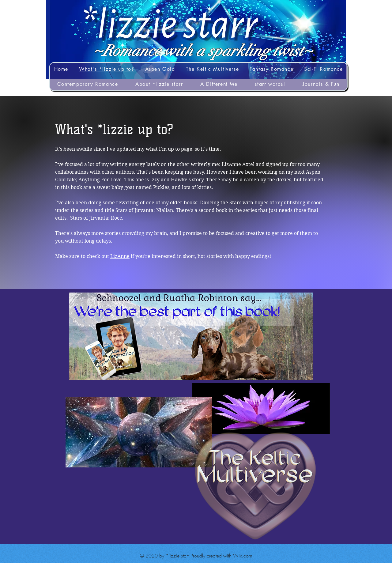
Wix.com (243, 556)
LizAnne (120, 256)
